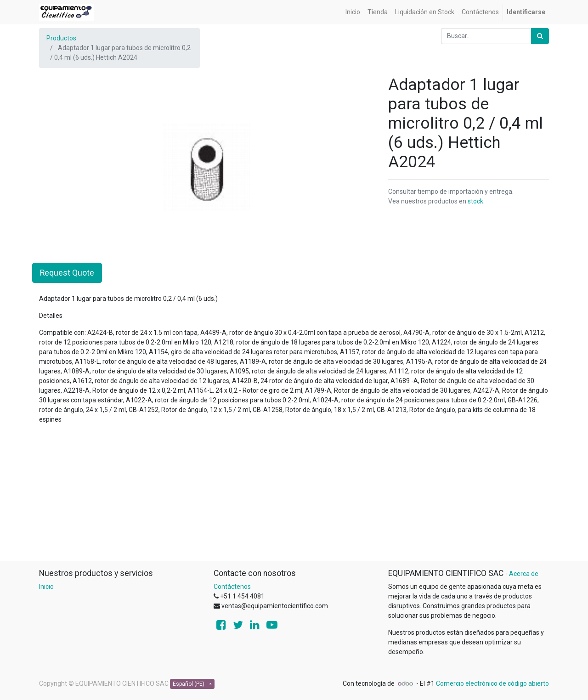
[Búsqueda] (540, 36)
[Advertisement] (294, 496)
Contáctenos (232, 587)
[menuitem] (353, 12)
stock (475, 201)
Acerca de (524, 574)
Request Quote (67, 273)
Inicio (46, 587)
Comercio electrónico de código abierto (492, 683)
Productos (61, 38)
